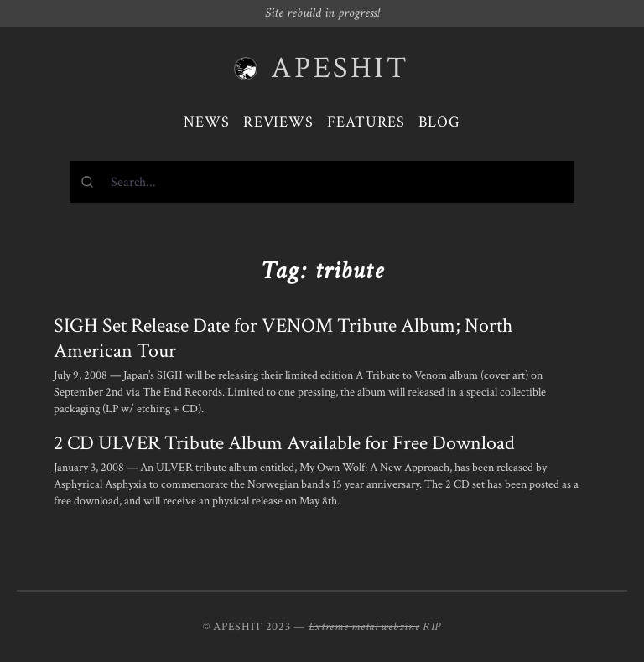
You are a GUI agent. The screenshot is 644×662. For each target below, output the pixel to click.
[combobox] (322, 182)
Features (366, 122)
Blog (439, 122)
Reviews (278, 122)
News (207, 122)
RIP (432, 627)
